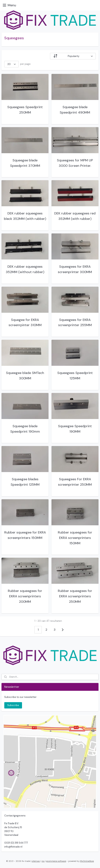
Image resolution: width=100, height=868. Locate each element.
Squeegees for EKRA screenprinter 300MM (75, 269)
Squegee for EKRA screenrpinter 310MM (25, 322)
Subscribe (13, 705)
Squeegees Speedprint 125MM (75, 376)
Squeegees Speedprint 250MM (25, 110)
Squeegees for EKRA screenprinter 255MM (75, 322)
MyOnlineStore (87, 861)
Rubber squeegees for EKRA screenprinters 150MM (75, 538)
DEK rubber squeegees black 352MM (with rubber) (25, 216)
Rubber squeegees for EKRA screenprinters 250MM (75, 596)
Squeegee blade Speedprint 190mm (25, 429)
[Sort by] (73, 56)
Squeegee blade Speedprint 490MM (75, 110)
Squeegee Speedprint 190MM (75, 429)
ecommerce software (56, 861)
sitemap (36, 861)
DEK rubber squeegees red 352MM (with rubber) (75, 216)
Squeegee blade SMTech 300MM (25, 376)
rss (43, 861)
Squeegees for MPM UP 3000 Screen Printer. (75, 163)
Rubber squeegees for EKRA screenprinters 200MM (25, 596)
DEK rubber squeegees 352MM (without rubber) (25, 269)
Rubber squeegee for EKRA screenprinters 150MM (25, 535)
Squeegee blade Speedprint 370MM (25, 163)
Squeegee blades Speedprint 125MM (25, 482)
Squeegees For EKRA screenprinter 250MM (75, 482)
